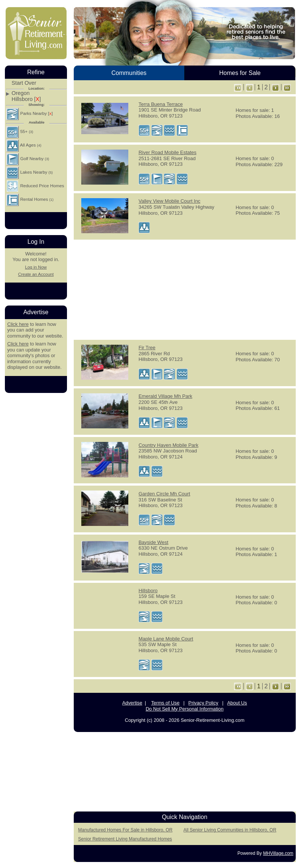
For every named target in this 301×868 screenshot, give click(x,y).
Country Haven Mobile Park (168, 445)
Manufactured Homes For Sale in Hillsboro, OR (125, 830)
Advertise (132, 703)
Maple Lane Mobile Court (166, 639)
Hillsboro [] (26, 99)
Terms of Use (165, 703)
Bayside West (153, 542)
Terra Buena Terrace (161, 104)
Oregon (21, 93)
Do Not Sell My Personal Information (185, 709)
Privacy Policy (204, 703)
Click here (18, 324)
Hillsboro (148, 591)
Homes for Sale (240, 73)
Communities (129, 73)
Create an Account (36, 274)
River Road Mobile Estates (167, 152)
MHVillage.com (278, 853)
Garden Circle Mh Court (164, 494)
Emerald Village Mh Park (165, 396)
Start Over (24, 83)
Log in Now (36, 267)
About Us (237, 703)
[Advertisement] (185, 289)
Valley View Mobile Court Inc (169, 201)
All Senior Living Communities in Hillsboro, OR (230, 830)
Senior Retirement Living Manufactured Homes (125, 839)
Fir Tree (147, 348)
